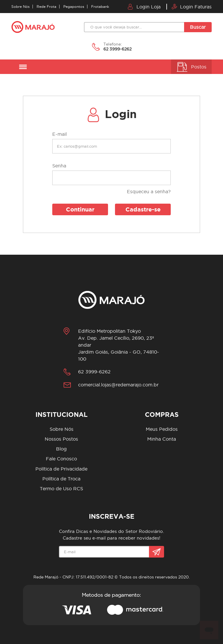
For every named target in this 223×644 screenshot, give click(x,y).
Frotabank (100, 7)
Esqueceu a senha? (149, 191)
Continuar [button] (80, 209)
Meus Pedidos (162, 429)
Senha (59, 166)
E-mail (60, 134)
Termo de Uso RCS (61, 489)
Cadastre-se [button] (143, 209)
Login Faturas (191, 7)
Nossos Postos (61, 439)
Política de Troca (61, 479)
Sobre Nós (20, 7)
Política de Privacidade (61, 469)
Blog (61, 449)
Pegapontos (74, 7)
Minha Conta (162, 439)
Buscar (198, 27)
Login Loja (144, 7)
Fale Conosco (61, 459)
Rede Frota (46, 7)
